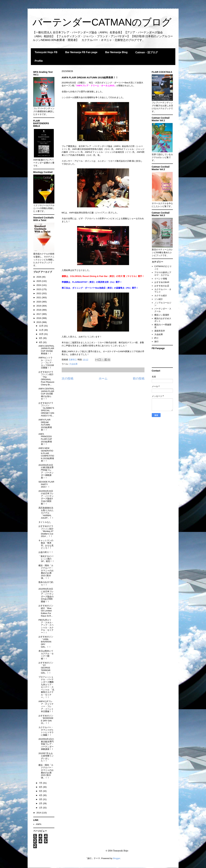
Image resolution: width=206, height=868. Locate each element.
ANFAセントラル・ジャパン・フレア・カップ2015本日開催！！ (46, 363)
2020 (39, 302)
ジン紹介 (159, 299)
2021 (39, 297)
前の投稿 (139, 379)
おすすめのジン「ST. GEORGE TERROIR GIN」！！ (46, 668)
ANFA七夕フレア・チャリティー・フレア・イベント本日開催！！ (46, 706)
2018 (39, 310)
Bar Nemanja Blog (116, 52)
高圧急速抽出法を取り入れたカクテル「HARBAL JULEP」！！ (46, 513)
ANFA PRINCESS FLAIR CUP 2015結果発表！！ (45, 439)
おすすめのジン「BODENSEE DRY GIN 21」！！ (46, 719)
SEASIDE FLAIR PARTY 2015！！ (46, 484)
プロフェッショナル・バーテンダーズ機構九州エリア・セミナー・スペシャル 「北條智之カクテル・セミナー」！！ (46, 687)
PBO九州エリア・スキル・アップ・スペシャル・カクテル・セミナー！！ (46, 626)
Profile (39, 61)
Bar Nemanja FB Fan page (81, 52)
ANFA (39, 824)
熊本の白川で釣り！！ (46, 584)
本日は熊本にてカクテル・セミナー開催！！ (46, 655)
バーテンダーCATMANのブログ (102, 22)
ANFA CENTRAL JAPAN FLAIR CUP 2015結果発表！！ (46, 350)
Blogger (117, 858)
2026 (39, 277)
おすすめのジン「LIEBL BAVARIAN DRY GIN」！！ (46, 642)
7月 (41, 783)
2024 (39, 285)
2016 (39, 318)
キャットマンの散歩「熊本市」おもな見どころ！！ (46, 544)
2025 (39, 281)
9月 (41, 338)
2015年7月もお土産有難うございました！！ (46, 757)
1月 (41, 808)
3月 (41, 799)
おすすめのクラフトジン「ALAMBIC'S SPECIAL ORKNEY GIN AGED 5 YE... (46, 409)
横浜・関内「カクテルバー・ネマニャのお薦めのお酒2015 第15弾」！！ (46, 771)
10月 (41, 334)
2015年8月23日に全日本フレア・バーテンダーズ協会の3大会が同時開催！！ (46, 595)
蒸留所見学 (160, 331)
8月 (41, 342)
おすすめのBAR (162, 282)
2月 (41, 803)
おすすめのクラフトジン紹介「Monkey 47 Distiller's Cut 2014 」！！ (46, 531)
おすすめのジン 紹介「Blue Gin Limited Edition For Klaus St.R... (46, 611)
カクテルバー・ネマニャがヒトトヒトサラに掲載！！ (46, 731)
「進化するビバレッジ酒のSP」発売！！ (46, 559)
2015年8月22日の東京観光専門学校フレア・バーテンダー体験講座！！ (46, 471)
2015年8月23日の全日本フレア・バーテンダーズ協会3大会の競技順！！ (46, 497)
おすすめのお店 (162, 286)
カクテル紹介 (161, 296)
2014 (39, 813)
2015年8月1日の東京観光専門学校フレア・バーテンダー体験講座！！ (46, 744)
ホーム (103, 379)
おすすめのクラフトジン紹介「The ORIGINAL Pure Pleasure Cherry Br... (46, 378)
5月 (41, 791)
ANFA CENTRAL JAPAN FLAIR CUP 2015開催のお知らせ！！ (46, 394)
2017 (39, 314)
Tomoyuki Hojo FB (46, 52)
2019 (39, 306)
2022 (39, 293)
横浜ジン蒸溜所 (162, 315)
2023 (39, 289)
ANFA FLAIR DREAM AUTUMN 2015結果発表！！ (45, 425)
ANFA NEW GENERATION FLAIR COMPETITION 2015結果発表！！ (46, 454)
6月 (41, 787)
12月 (41, 326)
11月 (41, 330)
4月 (41, 795)
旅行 (156, 342)
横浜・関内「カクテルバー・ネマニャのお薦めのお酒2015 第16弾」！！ (46, 572)
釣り (156, 338)
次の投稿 (68, 379)
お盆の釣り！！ (46, 552)
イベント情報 (161, 279)
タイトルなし (45, 522)
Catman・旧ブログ (147, 52)
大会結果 (73, 364)
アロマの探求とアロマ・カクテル (163, 274)
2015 (39, 322)
